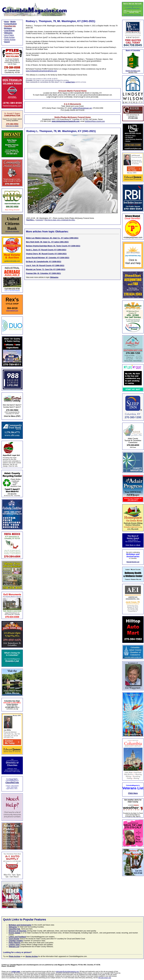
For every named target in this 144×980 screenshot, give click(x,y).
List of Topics (9, 35)
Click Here (133, 793)
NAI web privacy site (105, 978)
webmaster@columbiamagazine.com (67, 972)
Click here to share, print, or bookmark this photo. (60, 220)
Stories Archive (10, 40)
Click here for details (12, 126)
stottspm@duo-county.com (95, 121)
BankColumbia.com (133, 71)
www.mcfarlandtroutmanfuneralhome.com (41, 71)
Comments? (40, 220)
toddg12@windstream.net (82, 108)
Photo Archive (9, 37)
